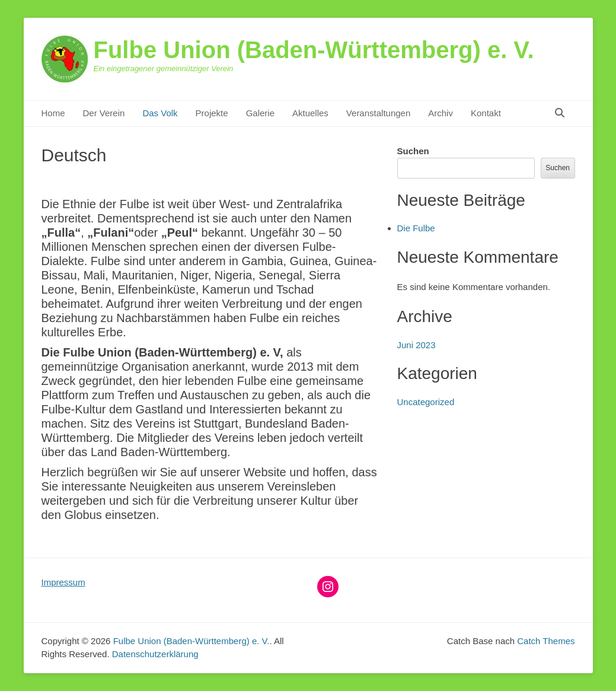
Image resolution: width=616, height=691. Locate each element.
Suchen (413, 151)
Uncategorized (426, 402)
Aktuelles (310, 113)
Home (53, 113)
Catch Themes (546, 641)
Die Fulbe (416, 228)
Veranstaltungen (378, 113)
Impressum (63, 582)
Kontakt (486, 113)
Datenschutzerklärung (155, 654)
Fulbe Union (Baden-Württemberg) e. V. (314, 50)
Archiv (441, 113)
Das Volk (160, 113)
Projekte (212, 113)
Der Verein (104, 113)
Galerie (260, 113)
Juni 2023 (416, 345)
